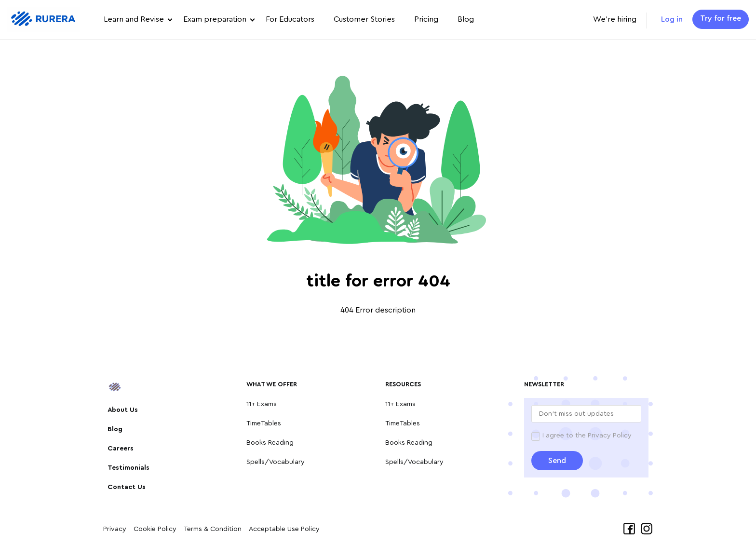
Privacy (115, 529)
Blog (466, 19)
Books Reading (270, 443)
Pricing (426, 19)
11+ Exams (262, 404)
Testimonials (128, 468)
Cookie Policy (155, 529)
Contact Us (127, 487)
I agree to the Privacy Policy (587, 436)
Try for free (721, 18)
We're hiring (615, 19)
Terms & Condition (213, 529)
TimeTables (264, 423)
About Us (123, 410)
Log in (672, 19)
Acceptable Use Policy (284, 529)
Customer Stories (364, 19)
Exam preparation (215, 19)
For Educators (290, 19)
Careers (121, 449)
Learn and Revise (134, 19)
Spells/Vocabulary (276, 462)
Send (557, 461)
